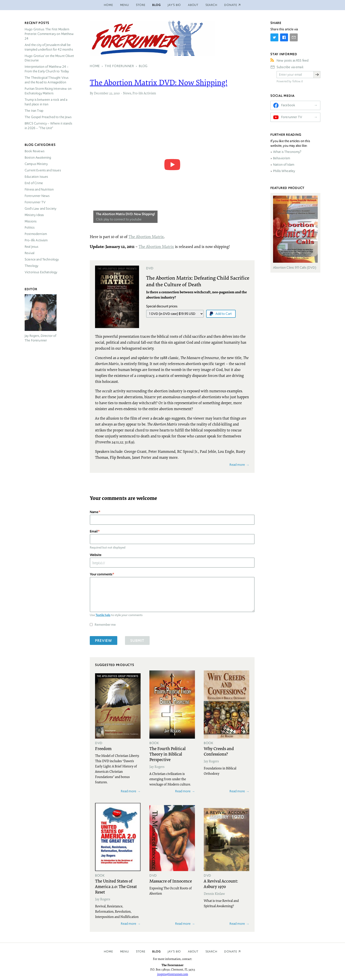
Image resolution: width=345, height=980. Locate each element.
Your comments (101, 574)
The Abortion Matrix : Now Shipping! (159, 82)
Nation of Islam (284, 165)
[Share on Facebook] (284, 37)
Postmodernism (36, 234)
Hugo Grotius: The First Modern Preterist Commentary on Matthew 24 (49, 34)
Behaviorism (282, 158)
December (101, 93)
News (127, 93)
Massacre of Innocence (171, 881)
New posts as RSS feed (293, 61)
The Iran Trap (34, 111)
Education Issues (36, 177)
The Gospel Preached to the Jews (48, 117)
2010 (117, 93)
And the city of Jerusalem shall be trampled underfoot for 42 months (49, 47)
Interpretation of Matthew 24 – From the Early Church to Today (47, 69)
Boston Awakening (38, 158)
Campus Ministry (36, 164)
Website (96, 555)
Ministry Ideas (34, 215)
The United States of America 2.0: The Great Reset (116, 886)
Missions (31, 221)
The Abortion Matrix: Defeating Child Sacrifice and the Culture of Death (198, 281)
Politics (30, 228)
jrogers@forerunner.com (173, 974)
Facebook (288, 105)
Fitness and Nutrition (39, 189)
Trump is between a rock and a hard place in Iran (46, 102)
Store (141, 5)
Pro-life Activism (144, 93)
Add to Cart (224, 314)
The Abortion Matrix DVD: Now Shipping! (125, 214)
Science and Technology (42, 259)
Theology (31, 266)
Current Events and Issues (43, 170)
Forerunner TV (35, 202)
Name (94, 512)
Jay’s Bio (174, 5)
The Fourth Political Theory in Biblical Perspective (167, 754)
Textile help (103, 615)
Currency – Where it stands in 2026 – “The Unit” (48, 126)
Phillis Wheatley (284, 171)
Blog (156, 5)
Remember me (105, 625)
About (193, 5)
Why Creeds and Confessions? (219, 751)
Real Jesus (32, 247)
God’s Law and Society (40, 209)
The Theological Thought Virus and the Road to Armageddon (47, 80)
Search (211, 5)
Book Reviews (35, 151)
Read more (237, 465)
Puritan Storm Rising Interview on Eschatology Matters (48, 91)
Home (108, 5)
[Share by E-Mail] (294, 37)
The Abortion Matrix (146, 237)
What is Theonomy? (287, 152)
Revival (29, 253)
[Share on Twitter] (274, 37)
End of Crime (34, 183)
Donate (231, 952)
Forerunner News (37, 196)
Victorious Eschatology (41, 272)
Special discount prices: (162, 306)
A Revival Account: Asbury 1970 (221, 884)
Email (94, 531)
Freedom (103, 748)
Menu (125, 5)
